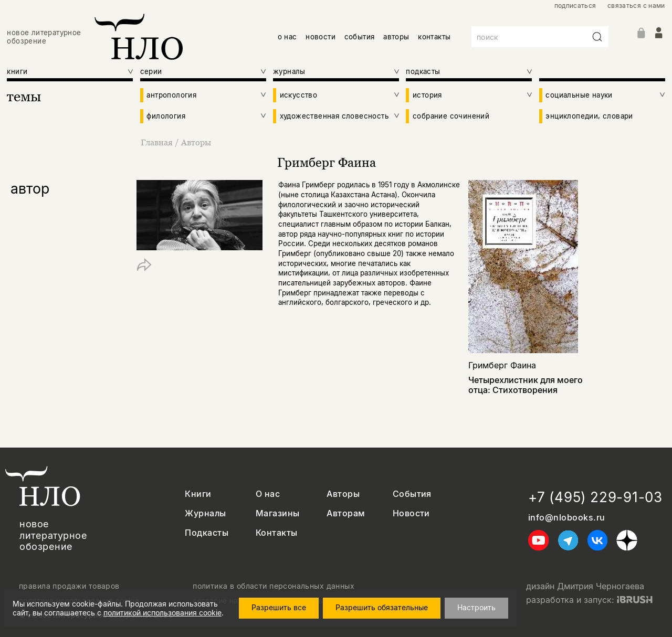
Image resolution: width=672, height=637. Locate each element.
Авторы (196, 142)
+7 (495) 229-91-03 (595, 497)
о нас (287, 37)
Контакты (277, 533)
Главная (158, 142)
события (360, 37)
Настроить (476, 607)
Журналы (205, 513)
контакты (434, 37)
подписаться (575, 6)
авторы (396, 37)
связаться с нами (636, 6)
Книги (198, 494)
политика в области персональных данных (274, 586)
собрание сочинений (451, 116)
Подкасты (207, 533)
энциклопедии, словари (589, 116)
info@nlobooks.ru (567, 518)
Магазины (278, 513)
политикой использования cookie (162, 613)
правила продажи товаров (69, 586)
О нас (268, 494)
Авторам (346, 513)
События (412, 494)
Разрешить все (279, 607)
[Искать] (597, 37)
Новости (411, 513)
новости (321, 37)
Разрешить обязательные (382, 607)
